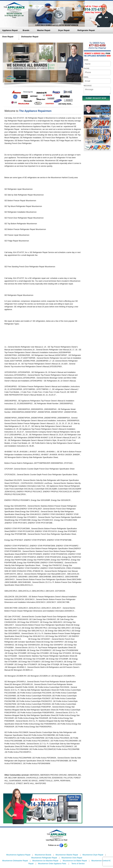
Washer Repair (44, 30)
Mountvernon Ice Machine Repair (45, 861)
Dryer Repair (64, 30)
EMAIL (86, 77)
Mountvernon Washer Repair (67, 855)
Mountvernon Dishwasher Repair (15, 861)
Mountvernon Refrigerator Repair (44, 858)
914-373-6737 (95, 9)
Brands (26, 30)
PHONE (87, 68)
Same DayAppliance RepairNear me (102, 111)
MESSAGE (88, 86)
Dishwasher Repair (30, 37)
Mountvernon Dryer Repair (93, 855)
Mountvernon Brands (43, 855)
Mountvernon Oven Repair (72, 858)
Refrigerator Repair (86, 30)
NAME (86, 60)
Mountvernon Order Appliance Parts (52, 864)
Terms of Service (78, 864)
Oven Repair (8, 37)
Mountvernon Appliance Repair (18, 855)
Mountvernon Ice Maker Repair (75, 861)
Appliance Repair (10, 30)
